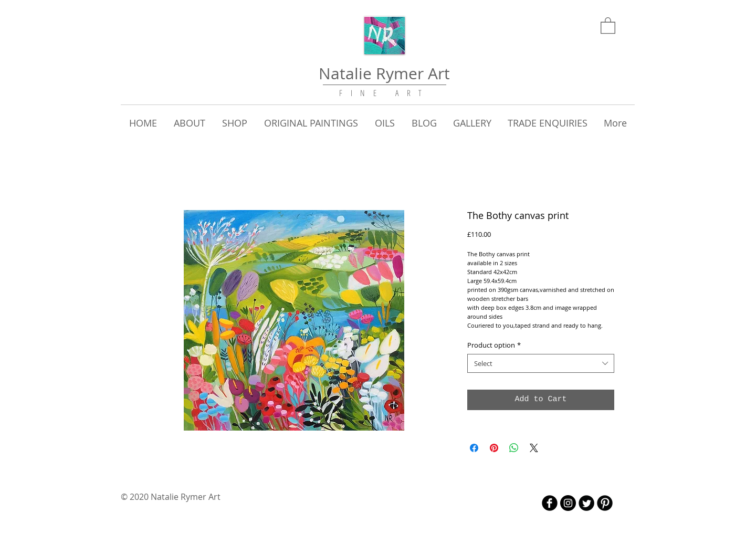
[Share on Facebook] (474, 448)
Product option (494, 345)
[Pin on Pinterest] (494, 448)
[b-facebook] (550, 503)
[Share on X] (534, 448)
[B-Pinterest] (605, 503)
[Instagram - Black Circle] (568, 503)
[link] (608, 25)
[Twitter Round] (586, 503)
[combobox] (541, 363)
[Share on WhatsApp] (514, 448)
